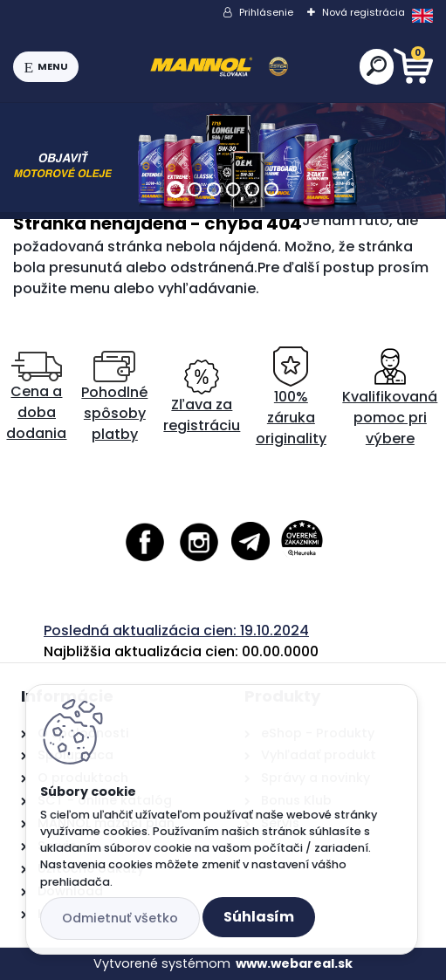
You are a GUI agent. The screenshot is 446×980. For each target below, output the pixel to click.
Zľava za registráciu (202, 397)
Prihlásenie (266, 12)
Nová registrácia (364, 12)
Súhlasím (259, 917)
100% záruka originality (291, 397)
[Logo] (219, 67)
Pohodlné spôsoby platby (114, 397)
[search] (377, 66)
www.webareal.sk (294, 963)
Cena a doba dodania (36, 397)
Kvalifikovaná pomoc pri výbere (390, 397)
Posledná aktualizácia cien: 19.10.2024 (176, 630)
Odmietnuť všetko (120, 918)
